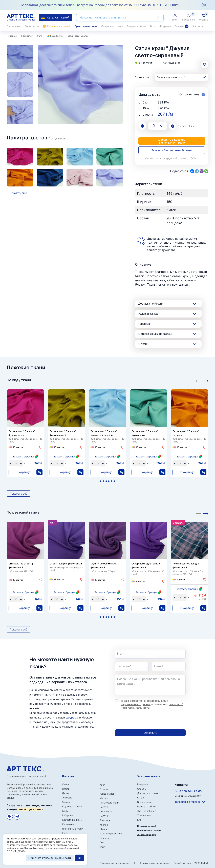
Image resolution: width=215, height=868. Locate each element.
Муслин (104, 798)
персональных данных (136, 704)
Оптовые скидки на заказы (155, 334)
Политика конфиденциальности (155, 863)
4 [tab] (109, 481)
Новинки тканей (147, 826)
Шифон (104, 829)
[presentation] (141, 719)
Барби (66, 811)
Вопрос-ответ (145, 802)
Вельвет (104, 838)
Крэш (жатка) (57, 36)
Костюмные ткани (72, 820)
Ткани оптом (32, 26)
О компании (14, 26)
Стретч (104, 789)
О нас (141, 798)
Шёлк (65, 833)
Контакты (198, 26)
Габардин (68, 815)
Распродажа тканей (59, 26)
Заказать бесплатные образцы (172, 150)
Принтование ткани (86, 26)
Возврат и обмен (137, 26)
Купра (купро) (107, 794)
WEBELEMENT (201, 863)
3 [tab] (106, 481)
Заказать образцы (23, 457)
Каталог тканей (55, 17)
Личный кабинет (146, 811)
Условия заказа (148, 314)
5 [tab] (112, 481)
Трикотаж (105, 820)
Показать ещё (19, 193)
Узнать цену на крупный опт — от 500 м (172, 158)
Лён (102, 842)
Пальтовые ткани (109, 803)
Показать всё (18, 494)
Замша (66, 802)
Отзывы (182, 26)
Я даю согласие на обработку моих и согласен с (152, 704)
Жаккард (67, 798)
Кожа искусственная (111, 833)
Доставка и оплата (148, 793)
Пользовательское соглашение (115, 863)
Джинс (66, 793)
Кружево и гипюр (72, 806)
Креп (102, 785)
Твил (102, 847)
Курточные (68, 824)
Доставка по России (151, 304)
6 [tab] (114, 481)
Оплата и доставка (112, 26)
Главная (13, 36)
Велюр (66, 789)
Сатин (40, 36)
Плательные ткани (73, 829)
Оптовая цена (192, 94)
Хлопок (104, 825)
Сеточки (104, 816)
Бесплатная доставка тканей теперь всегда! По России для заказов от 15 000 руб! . (100, 5)
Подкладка (106, 811)
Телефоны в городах (188, 802)
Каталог (68, 776)
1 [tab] (101, 481)
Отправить (150, 733)
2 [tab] (103, 481)
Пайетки (104, 807)
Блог (153, 26)
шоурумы (72, 717)
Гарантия (144, 324)
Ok (80, 858)
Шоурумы (165, 26)
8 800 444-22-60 (190, 791)
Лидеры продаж (147, 835)
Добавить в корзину (172, 141)
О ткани (143, 344)
